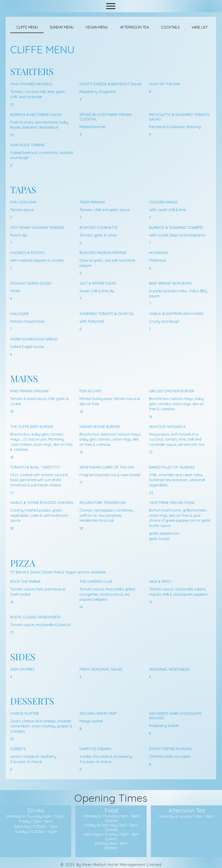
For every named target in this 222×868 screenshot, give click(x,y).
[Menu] (111, 6)
